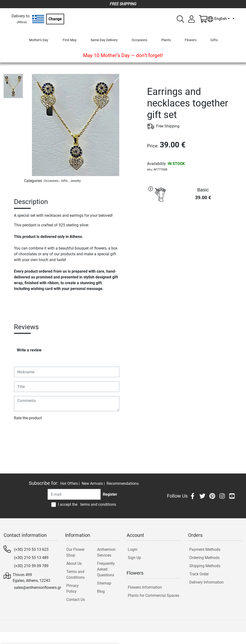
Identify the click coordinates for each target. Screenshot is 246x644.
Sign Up (134, 558)
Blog (101, 591)
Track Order (199, 574)
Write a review (29, 350)
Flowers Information (145, 587)
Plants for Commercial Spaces (154, 595)
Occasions (139, 40)
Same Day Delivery (104, 40)
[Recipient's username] (74, 494)
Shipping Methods (205, 566)
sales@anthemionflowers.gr (37, 588)
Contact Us (76, 600)
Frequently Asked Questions (106, 569)
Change (55, 19)
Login (133, 549)
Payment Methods (205, 549)
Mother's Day (39, 40)
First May (70, 40)
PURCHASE (195, 222)
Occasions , (52, 181)
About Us (74, 563)
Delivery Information (206, 582)
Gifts (214, 40)
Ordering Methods (204, 558)
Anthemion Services (106, 552)
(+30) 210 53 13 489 (31, 558)
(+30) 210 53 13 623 (31, 549)
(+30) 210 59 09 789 (31, 566)
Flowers (191, 40)
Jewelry (75, 181)
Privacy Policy (73, 588)
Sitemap (104, 583)
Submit (22, 432)
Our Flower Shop (75, 552)
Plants (166, 40)
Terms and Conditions (75, 575)
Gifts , (65, 181)
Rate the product (28, 418)
